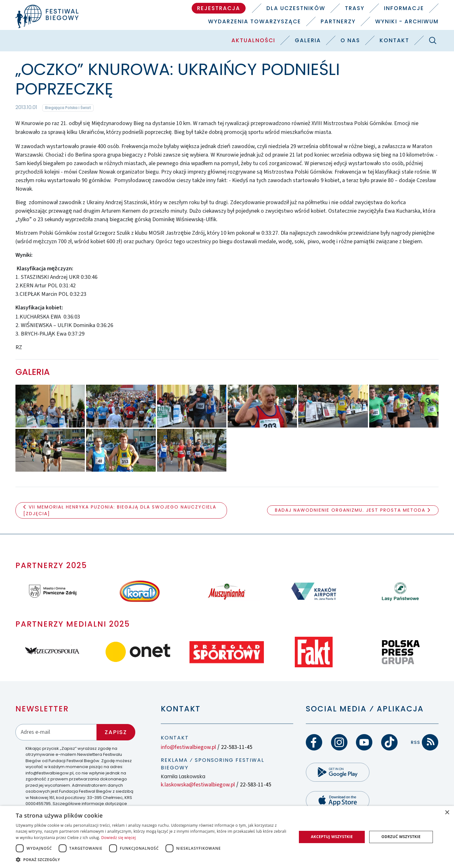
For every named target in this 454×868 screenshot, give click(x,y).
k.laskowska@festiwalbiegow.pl (198, 785)
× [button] (447, 813)
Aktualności (253, 40)
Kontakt (394, 40)
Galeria (308, 40)
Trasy (355, 8)
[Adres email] (56, 732)
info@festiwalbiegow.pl (188, 747)
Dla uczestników (296, 8)
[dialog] (227, 837)
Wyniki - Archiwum (407, 21)
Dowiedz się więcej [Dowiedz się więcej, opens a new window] (119, 838)
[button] (152, 859)
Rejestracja (219, 8)
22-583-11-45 (237, 747)
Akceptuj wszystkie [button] (332, 837)
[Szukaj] (433, 40)
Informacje (404, 8)
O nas (350, 40)
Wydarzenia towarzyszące (255, 21)
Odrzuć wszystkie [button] (401, 837)
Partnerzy (338, 21)
